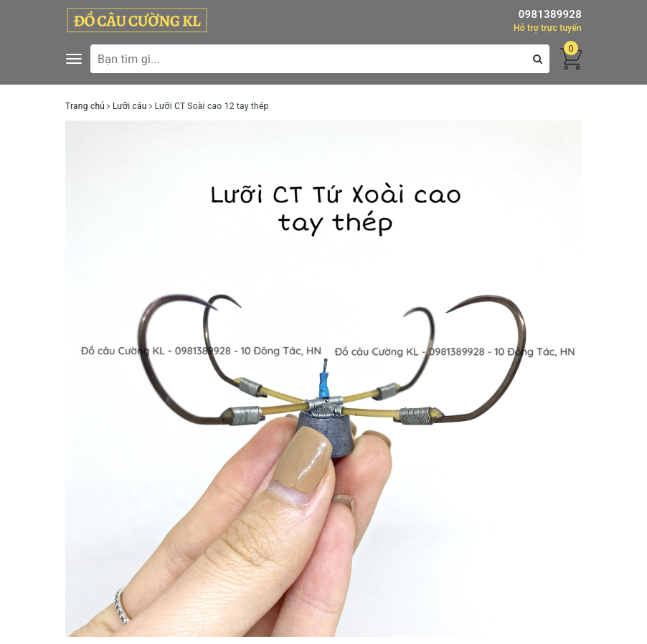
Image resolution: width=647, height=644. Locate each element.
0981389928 (550, 14)
